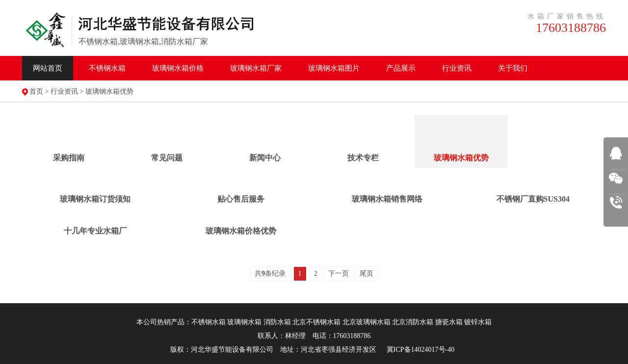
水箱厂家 (256, 68)
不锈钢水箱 (107, 68)
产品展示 (401, 68)
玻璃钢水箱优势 (109, 91)
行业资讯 (457, 68)
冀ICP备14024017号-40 (420, 350)
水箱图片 (334, 68)
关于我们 (513, 68)
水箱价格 (178, 68)
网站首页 (48, 68)
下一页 (339, 273)
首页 (36, 91)
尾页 (366, 273)
